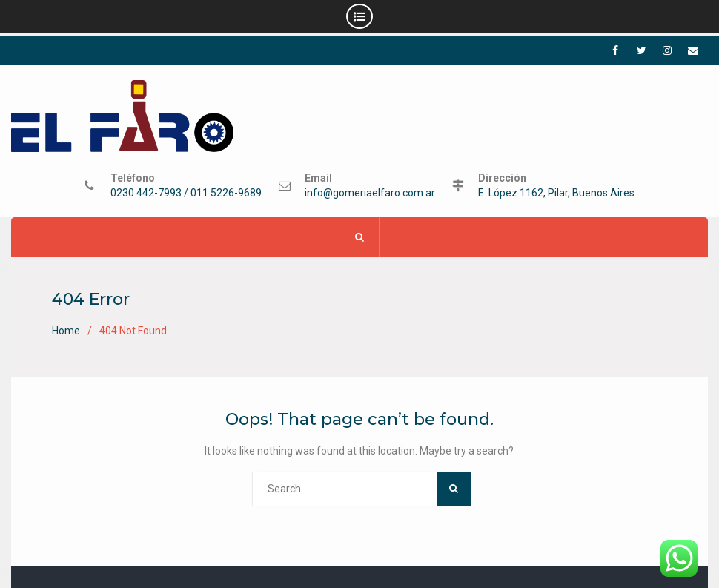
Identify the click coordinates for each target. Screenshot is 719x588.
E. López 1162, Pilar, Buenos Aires (556, 194)
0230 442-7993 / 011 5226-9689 (186, 194)
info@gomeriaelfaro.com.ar (370, 194)
